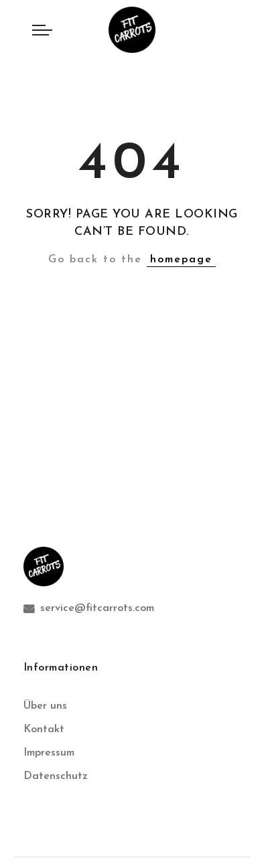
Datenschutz (56, 776)
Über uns (45, 706)
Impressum (49, 753)
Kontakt (44, 729)
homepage (181, 260)
